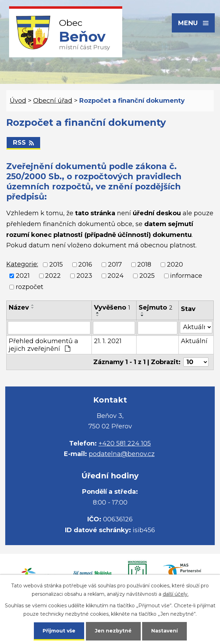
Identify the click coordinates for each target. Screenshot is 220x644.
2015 (56, 265)
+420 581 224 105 (125, 443)
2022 (53, 276)
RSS (23, 143)
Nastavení (164, 631)
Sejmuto (156, 307)
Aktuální (194, 341)
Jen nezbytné (113, 631)
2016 (85, 265)
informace (186, 276)
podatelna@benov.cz (122, 454)
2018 (144, 265)
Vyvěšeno (112, 307)
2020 (175, 265)
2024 (116, 276)
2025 (147, 276)
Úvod (18, 101)
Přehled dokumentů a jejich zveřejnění (43, 345)
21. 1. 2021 (108, 341)
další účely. (176, 594)
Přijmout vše (59, 631)
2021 (23, 276)
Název (19, 307)
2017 (115, 265)
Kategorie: (22, 264)
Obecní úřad (53, 101)
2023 (84, 276)
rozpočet (30, 287)
